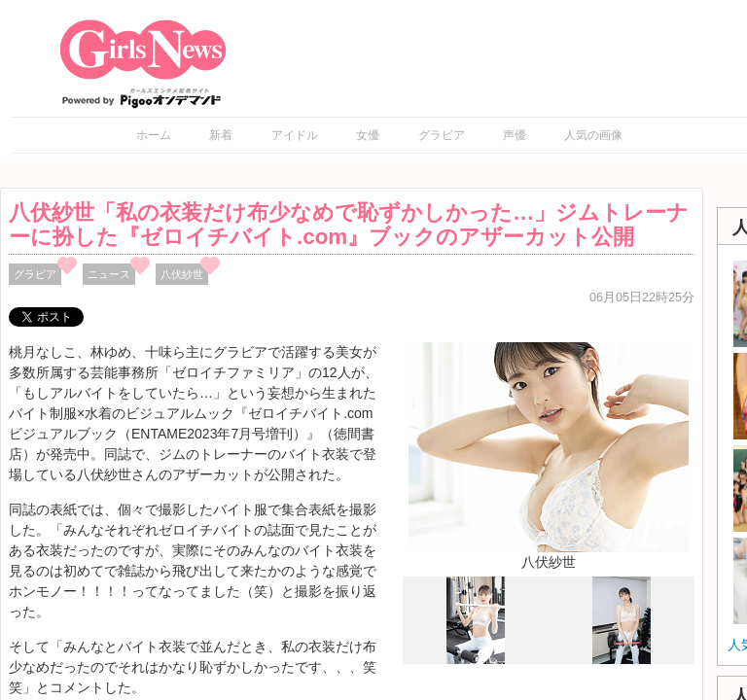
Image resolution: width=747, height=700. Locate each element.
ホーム (154, 135)
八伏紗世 (182, 274)
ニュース (109, 274)
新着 (221, 135)
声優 (515, 135)
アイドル (295, 135)
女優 (368, 135)
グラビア (442, 135)
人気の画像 (593, 135)
